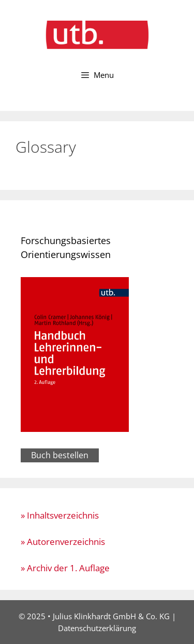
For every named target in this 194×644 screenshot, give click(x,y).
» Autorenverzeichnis (63, 542)
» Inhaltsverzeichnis (60, 515)
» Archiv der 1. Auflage (65, 568)
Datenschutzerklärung (97, 628)
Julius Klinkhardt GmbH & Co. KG (111, 616)
